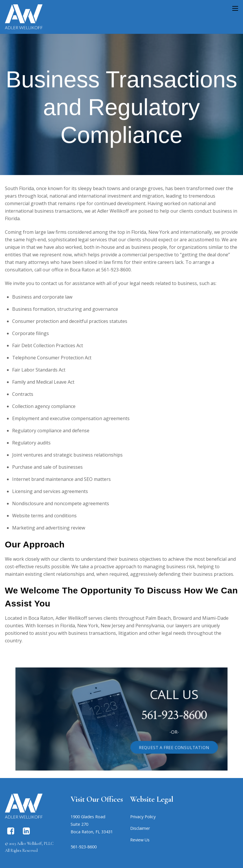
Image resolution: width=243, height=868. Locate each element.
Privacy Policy (143, 817)
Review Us (140, 840)
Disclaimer (140, 828)
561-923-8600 (160, 716)
